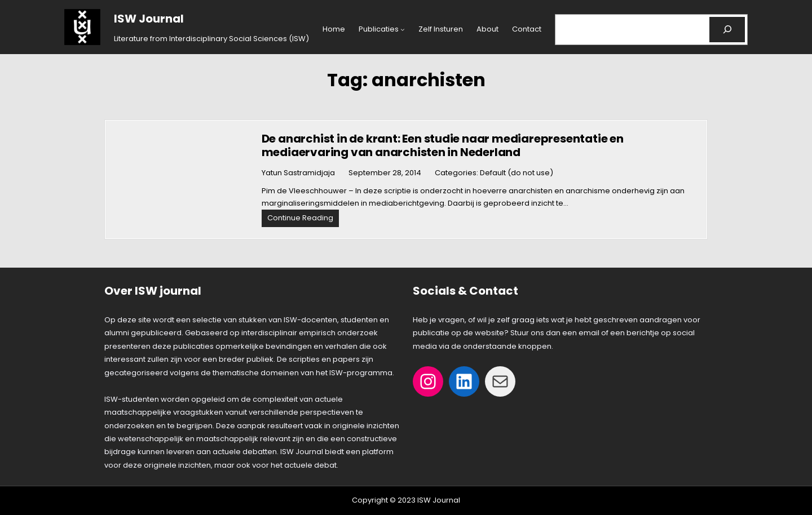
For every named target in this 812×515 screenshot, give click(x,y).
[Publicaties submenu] (403, 29)
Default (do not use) (517, 173)
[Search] (727, 30)
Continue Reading (303, 219)
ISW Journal (149, 19)
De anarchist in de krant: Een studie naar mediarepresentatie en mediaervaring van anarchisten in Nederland (443, 145)
